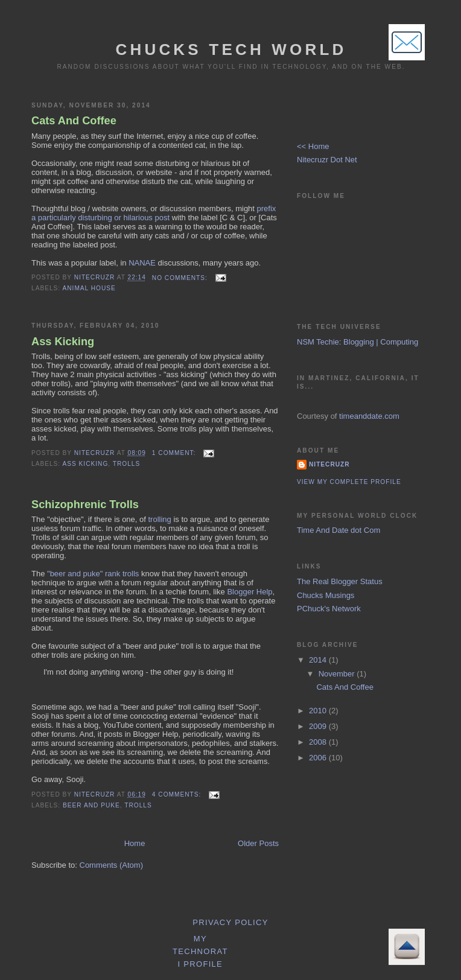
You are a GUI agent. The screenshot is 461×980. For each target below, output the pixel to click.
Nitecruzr (329, 464)
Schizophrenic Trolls (85, 504)
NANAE (142, 263)
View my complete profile (349, 482)
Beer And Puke (91, 805)
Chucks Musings (326, 595)
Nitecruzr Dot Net (327, 160)
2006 (319, 758)
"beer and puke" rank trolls (93, 574)
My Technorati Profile (200, 951)
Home (135, 843)
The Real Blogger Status (340, 581)
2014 (319, 660)
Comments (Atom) (111, 865)
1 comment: (175, 453)
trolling (160, 519)
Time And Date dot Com (339, 530)
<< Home (313, 146)
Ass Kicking (63, 342)
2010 (319, 711)
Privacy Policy (230, 922)
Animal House (89, 288)
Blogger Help (250, 592)
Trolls (126, 464)
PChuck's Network (329, 609)
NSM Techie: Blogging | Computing (358, 342)
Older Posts (258, 843)
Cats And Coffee (74, 121)
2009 (319, 726)
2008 (319, 742)
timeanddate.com (369, 416)
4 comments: (178, 794)
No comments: (181, 278)
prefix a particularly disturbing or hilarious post (154, 213)
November (338, 674)
